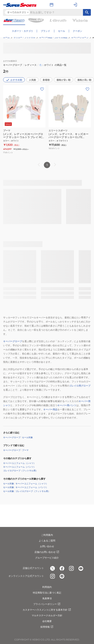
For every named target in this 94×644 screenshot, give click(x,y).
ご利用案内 (47, 535)
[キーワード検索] (87, 12)
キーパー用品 (50, 409)
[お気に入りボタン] (42, 89)
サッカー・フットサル (24, 37)
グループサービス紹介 (47, 558)
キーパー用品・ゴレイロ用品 (53, 37)
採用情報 (47, 627)
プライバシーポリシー (47, 604)
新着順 (46, 80)
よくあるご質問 (47, 541)
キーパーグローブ (80, 37)
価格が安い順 (64, 80)
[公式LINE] (62, 576)
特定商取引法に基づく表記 (47, 593)
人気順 (32, 80)
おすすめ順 (14, 80)
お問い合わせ (47, 546)
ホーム (6, 37)
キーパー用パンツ (67, 405)
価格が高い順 (84, 80)
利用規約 (47, 587)
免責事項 (47, 598)
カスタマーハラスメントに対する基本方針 (47, 610)
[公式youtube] (81, 568)
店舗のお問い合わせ (47, 552)
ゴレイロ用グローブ (80, 386)
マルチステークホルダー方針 (47, 615)
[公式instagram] (71, 568)
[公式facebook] (62, 568)
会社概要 (47, 621)
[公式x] (53, 568)
